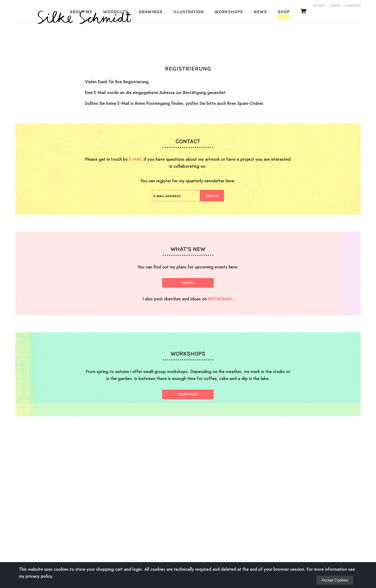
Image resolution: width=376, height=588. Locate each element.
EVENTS (188, 283)
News (260, 42)
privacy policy (39, 576)
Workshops (229, 42)
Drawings (151, 42)
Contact (353, 6)
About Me (81, 42)
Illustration (189, 42)
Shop (284, 42)
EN (322, 5)
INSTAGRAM (220, 299)
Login (335, 6)
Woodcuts (116, 42)
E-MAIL (136, 159)
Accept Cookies (335, 580)
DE (316, 5)
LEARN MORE (188, 394)
